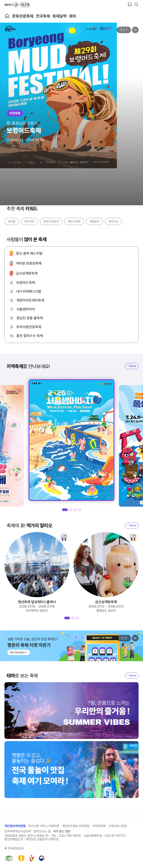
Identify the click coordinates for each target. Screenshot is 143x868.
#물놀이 (95, 221)
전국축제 (43, 16)
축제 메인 (7, 16)
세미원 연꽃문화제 (29, 263)
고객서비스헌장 (117, 826)
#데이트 (114, 221)
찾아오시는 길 (42, 831)
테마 (73, 16)
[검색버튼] (136, 4)
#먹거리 (29, 221)
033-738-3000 (70, 836)
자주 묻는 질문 (62, 831)
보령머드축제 (26, 283)
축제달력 (60, 16)
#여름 (12, 221)
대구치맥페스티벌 (29, 292)
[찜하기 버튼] (130, 4)
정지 (135, 30)
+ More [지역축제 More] (132, 366)
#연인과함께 (51, 221)
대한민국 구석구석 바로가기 (17, 5)
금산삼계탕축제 (27, 273)
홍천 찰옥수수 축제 (30, 336)
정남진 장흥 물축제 (30, 318)
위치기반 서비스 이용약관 (44, 826)
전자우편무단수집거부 (18, 831)
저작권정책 (99, 826)
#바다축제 (74, 221)
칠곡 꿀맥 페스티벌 (29, 253)
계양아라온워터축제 (30, 300)
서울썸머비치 (26, 309)
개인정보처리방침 (15, 826)
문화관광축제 (23, 16)
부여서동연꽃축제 (29, 327)
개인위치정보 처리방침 (76, 826)
